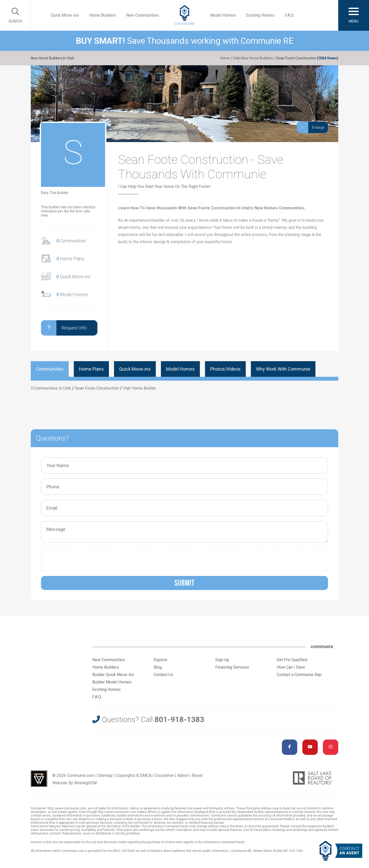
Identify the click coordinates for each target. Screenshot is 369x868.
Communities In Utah (53, 388)
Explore (161, 660)
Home (225, 58)
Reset (197, 775)
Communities (71, 241)
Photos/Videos (225, 369)
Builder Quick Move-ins (113, 675)
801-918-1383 (179, 719)
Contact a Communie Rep (299, 675)
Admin (183, 775)
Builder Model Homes (112, 682)
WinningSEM (85, 783)
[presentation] (83, 558)
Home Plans (70, 259)
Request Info (64, 328)
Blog (158, 667)
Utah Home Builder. (140, 388)
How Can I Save (291, 667)
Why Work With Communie (283, 369)
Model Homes (223, 15)
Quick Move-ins (65, 15)
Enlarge (310, 127)
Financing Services (232, 667)
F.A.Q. (289, 15)
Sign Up (222, 660)
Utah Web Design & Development (39, 779)
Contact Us (163, 675)
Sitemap (105, 775)
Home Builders (102, 15)
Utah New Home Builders (253, 58)
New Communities (142, 15)
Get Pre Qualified (292, 660)
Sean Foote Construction (97, 388)
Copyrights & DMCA (134, 775)
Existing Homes (260, 15)
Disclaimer (164, 775)
